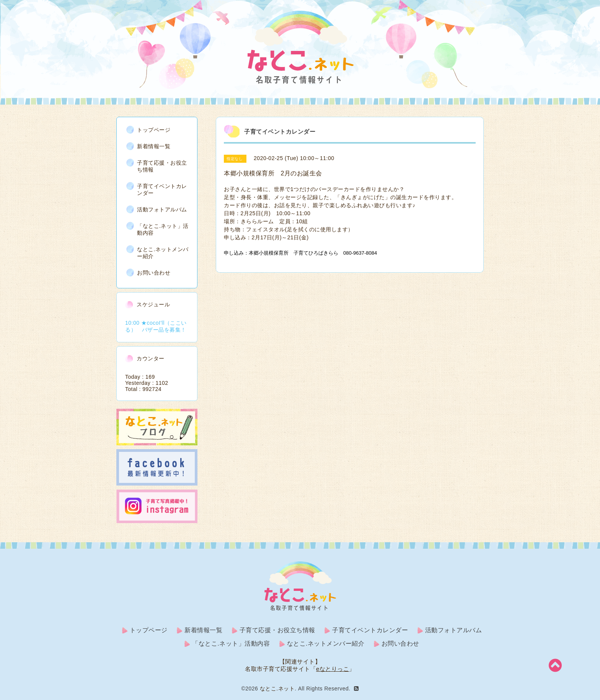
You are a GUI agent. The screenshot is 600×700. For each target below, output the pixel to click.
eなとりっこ (333, 669)
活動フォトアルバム (162, 209)
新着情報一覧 (154, 146)
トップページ (154, 130)
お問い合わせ (154, 273)
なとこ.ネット (277, 689)
